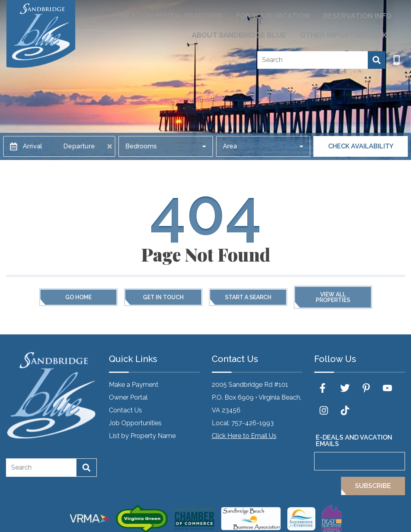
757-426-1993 (253, 423)
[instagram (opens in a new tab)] (324, 410)
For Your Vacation (294, 14)
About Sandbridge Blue (263, 30)
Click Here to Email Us (244, 436)
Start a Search (248, 297)
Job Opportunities (135, 423)
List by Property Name (142, 436)
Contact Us (125, 410)
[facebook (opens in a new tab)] (324, 388)
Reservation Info (364, 14)
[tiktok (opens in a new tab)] (345, 410)
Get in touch (163, 297)
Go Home (78, 297)
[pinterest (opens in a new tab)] (366, 388)
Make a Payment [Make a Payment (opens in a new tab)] (134, 385)
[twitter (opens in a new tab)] (345, 388)
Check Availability (361, 146)
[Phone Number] (397, 54)
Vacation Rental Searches (207, 14)
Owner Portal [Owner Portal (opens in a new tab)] (128, 397)
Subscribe (373, 486)
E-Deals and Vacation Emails (354, 441)
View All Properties (333, 297)
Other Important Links (354, 30)
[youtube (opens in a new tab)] (387, 388)
